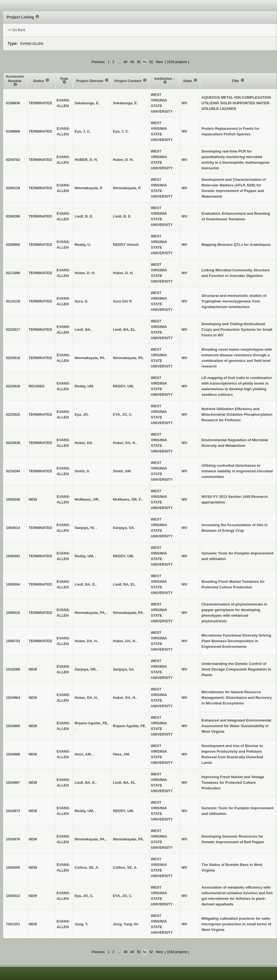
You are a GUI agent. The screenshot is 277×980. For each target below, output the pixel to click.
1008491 (13, 556)
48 (125, 62)
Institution (164, 79)
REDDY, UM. (124, 386)
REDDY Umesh (126, 245)
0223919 (13, 386)
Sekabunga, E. (125, 103)
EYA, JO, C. (123, 414)
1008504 (13, 584)
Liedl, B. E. (122, 216)
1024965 (13, 726)
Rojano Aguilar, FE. (130, 726)
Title (236, 81)
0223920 (13, 414)
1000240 (13, 499)
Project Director (90, 81)
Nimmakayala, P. (127, 188)
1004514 (13, 528)
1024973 (13, 811)
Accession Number (15, 79)
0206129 (13, 188)
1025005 (13, 867)
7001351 (13, 924)
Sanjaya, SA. (124, 528)
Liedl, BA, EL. (125, 330)
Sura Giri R (123, 301)
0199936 (13, 103)
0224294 (13, 471)
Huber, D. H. (123, 160)
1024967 (13, 783)
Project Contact (128, 81)
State (188, 81)
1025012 (13, 896)
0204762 (13, 160)
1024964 (13, 698)
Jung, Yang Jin (126, 924)
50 (139, 62)
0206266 (13, 216)
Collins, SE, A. (125, 867)
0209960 (13, 245)
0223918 (13, 358)
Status (39, 81)
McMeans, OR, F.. (128, 499)
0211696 (13, 273)
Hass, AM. (122, 754)
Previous (98, 62)
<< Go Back (16, 30)
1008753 (13, 641)
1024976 (13, 839)
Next (159, 62)
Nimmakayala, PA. (129, 358)
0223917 (13, 330)
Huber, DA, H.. (125, 443)
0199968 (13, 131)
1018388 (13, 669)
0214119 (13, 301)
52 (151, 62)
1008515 (13, 613)
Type (64, 79)
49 (132, 62)
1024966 (13, 754)
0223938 (13, 443)
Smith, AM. (122, 471)
